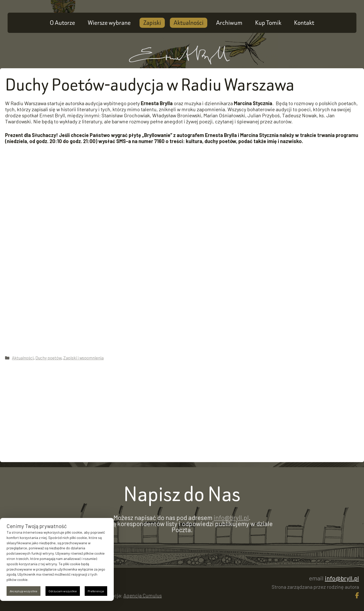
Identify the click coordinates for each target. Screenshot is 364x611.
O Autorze (62, 23)
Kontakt (304, 23)
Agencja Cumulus (143, 595)
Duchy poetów (48, 358)
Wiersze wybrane (109, 23)
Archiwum (229, 23)
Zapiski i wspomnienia (83, 358)
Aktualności (189, 23)
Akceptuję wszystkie (24, 591)
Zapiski (152, 23)
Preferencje (96, 591)
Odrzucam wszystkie (63, 591)
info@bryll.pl (231, 517)
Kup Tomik (268, 23)
